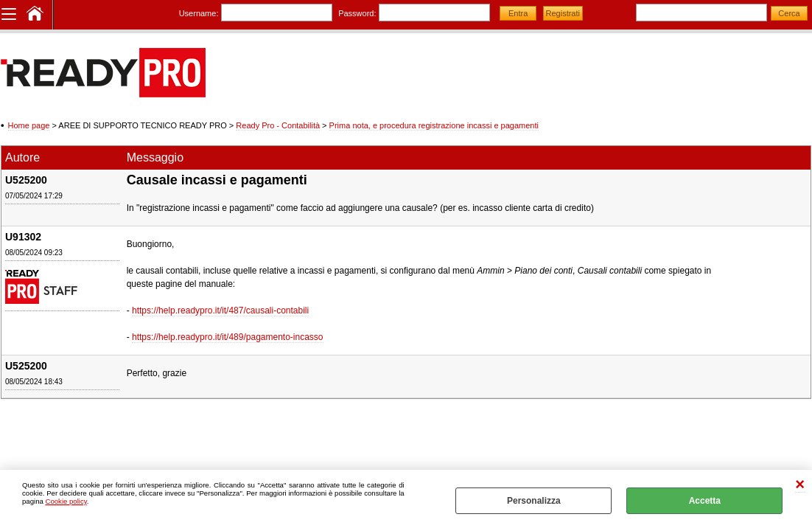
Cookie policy (66, 501)
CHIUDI (800, 485)
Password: (357, 13)
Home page (29, 125)
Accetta (705, 501)
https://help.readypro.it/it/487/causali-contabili (220, 310)
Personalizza (534, 501)
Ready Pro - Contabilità (278, 125)
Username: (199, 13)
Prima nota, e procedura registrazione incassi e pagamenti (434, 125)
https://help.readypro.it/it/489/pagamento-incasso (228, 337)
